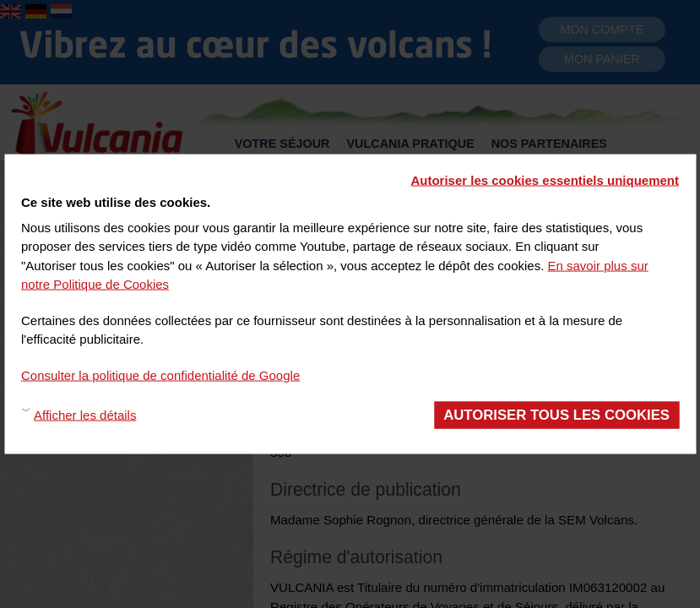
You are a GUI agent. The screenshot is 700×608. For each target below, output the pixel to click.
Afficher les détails (85, 414)
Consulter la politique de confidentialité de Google (160, 375)
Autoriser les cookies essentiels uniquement (545, 180)
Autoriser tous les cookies (556, 415)
